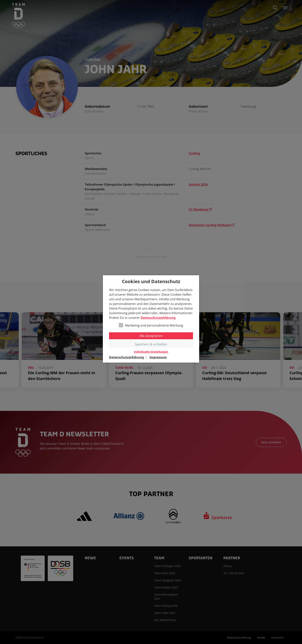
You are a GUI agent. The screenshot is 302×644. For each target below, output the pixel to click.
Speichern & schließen (151, 344)
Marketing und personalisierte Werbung (151, 325)
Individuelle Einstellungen (151, 352)
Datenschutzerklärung (158, 318)
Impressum (158, 357)
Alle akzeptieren (151, 336)
